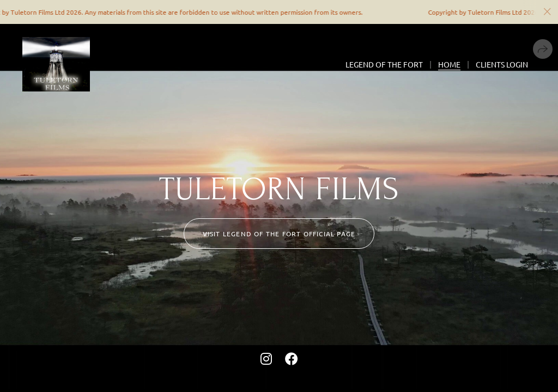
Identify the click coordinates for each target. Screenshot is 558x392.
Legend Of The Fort (384, 64)
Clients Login (502, 64)
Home (449, 64)
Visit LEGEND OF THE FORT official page (279, 234)
